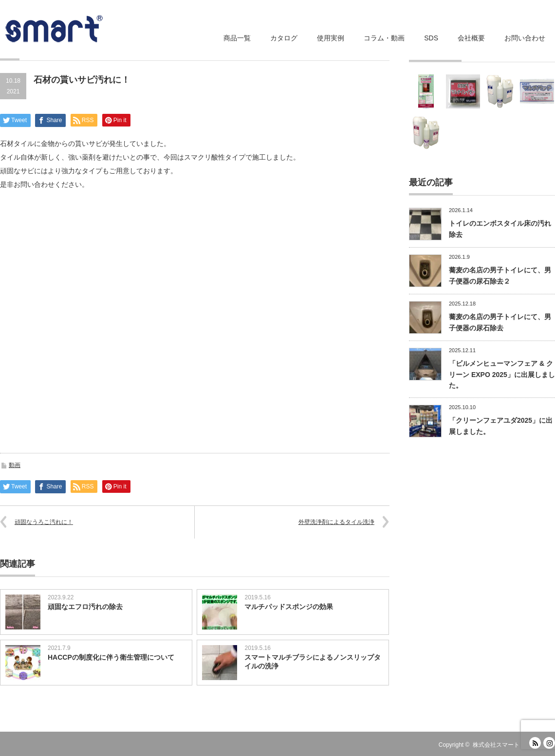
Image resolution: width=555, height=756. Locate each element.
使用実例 (331, 38)
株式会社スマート (496, 745)
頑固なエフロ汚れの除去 (85, 607)
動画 (15, 465)
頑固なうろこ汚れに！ (44, 522)
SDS (431, 38)
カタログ (284, 38)
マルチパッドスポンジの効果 (289, 607)
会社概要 (471, 38)
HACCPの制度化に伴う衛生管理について (111, 657)
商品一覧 (237, 38)
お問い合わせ (525, 38)
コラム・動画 (384, 38)
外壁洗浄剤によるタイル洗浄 (336, 522)
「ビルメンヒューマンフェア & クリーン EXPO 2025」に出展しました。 (502, 374)
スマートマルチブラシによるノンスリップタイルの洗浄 (313, 662)
